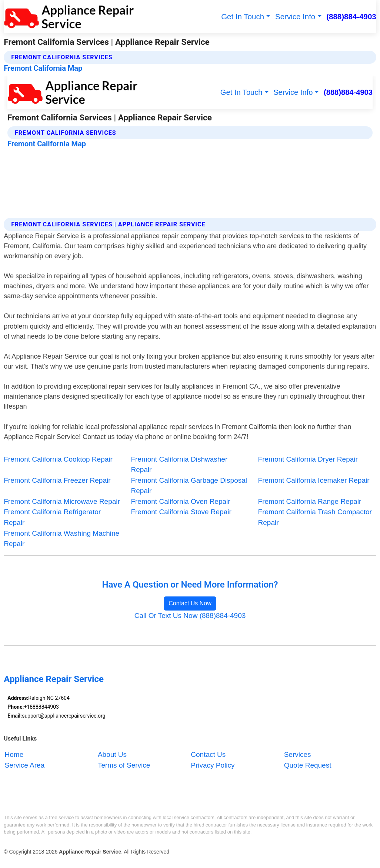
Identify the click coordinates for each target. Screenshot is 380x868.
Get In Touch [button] (243, 16)
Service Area (25, 765)
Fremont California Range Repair (310, 501)
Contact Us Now (190, 603)
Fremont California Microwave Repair (62, 501)
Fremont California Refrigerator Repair (52, 517)
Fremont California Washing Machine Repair (61, 539)
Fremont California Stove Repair (181, 512)
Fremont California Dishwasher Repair (179, 465)
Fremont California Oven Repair (180, 501)
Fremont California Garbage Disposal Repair (189, 486)
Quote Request (308, 765)
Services (298, 754)
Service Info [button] (295, 16)
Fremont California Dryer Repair (308, 459)
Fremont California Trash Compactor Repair (315, 517)
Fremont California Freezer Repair (57, 480)
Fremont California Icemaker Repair (314, 480)
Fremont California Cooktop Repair (58, 459)
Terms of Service (124, 765)
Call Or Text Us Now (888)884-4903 (190, 616)
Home (14, 754)
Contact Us (208, 754)
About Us (112, 754)
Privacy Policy (213, 765)
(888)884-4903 (351, 16)
